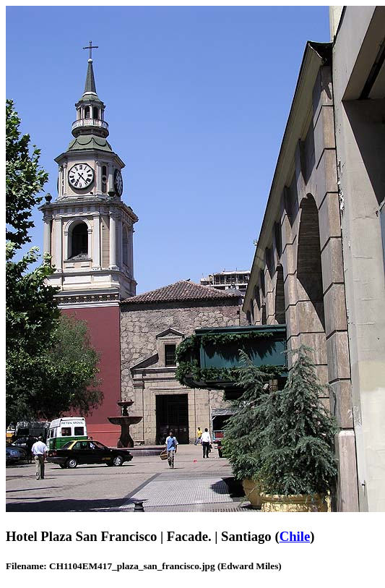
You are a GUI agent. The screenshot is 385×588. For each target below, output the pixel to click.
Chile (295, 536)
